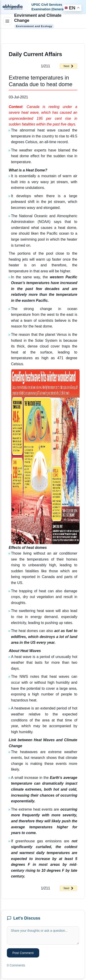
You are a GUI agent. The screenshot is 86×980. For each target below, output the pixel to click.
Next (68, 66)
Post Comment (23, 953)
